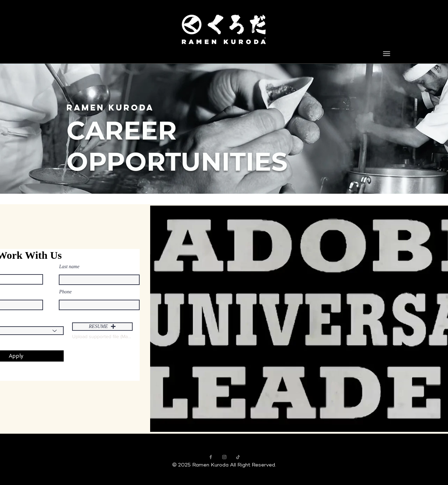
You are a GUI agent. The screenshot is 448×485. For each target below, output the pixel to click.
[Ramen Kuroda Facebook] (211, 457)
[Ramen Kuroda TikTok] (238, 457)
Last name (69, 267)
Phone (65, 292)
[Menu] (387, 54)
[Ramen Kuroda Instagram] (224, 457)
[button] (102, 327)
